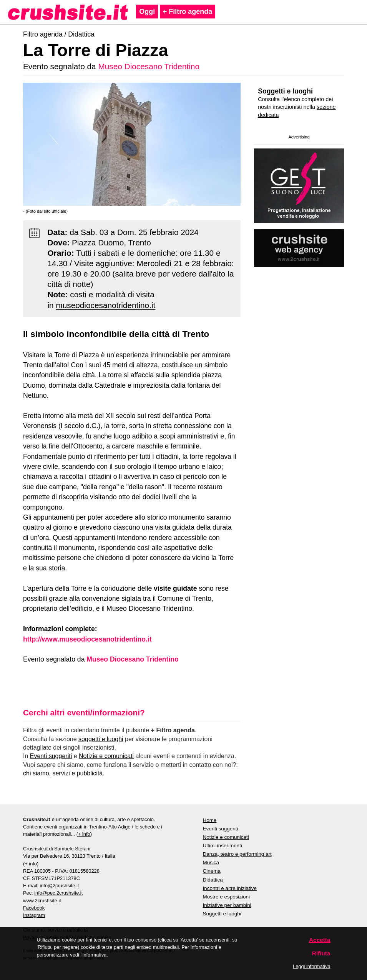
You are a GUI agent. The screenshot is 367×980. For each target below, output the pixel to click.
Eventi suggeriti (51, 756)
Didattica (81, 34)
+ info (84, 834)
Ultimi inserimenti (223, 846)
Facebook (34, 908)
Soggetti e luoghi (285, 91)
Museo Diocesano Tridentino (149, 66)
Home (210, 820)
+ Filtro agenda (188, 12)
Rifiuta (321, 953)
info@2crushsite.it (59, 886)
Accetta (320, 940)
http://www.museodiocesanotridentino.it (87, 639)
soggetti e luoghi (101, 739)
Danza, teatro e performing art (237, 854)
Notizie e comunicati (106, 756)
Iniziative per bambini (227, 905)
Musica (211, 862)
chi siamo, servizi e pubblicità (63, 773)
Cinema (212, 871)
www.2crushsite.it (42, 901)
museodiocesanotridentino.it (105, 305)
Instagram (34, 915)
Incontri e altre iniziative (230, 888)
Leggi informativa (311, 966)
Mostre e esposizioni (227, 897)
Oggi (147, 12)
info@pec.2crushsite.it (58, 893)
